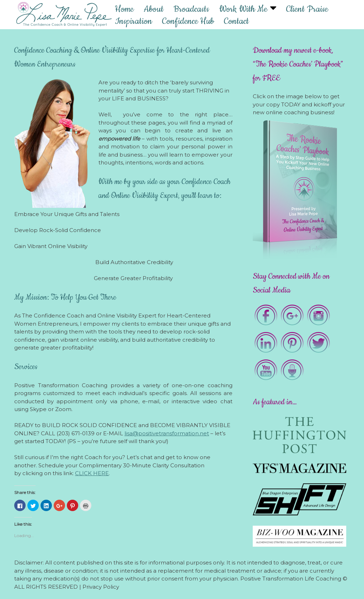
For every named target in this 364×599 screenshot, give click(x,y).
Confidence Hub (188, 21)
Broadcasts (191, 9)
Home (124, 9)
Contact (236, 21)
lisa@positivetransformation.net (167, 433)
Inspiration (133, 21)
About (154, 9)
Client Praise (307, 9)
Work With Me (243, 9)
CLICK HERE (92, 473)
